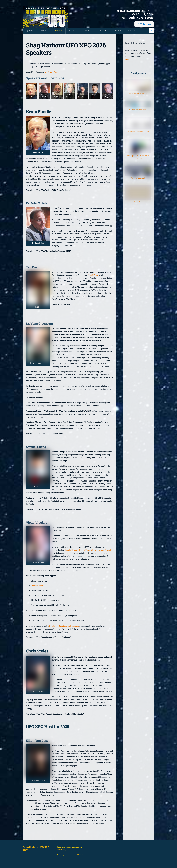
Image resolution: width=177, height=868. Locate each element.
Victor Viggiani (108, 98)
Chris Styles (82, 100)
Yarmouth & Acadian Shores (138, 134)
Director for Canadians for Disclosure (64, 628)
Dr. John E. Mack (71, 553)
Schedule (87, 33)
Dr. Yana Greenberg (70, 98)
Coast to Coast (37, 588)
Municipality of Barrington (138, 112)
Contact (117, 33)
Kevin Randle (32, 100)
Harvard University (105, 553)
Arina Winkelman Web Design (75, 857)
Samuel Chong (95, 98)
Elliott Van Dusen (52, 75)
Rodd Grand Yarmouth (138, 204)
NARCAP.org (93, 278)
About (44, 33)
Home (30, 33)
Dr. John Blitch (44, 98)
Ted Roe (57, 99)
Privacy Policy (61, 852)
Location (102, 33)
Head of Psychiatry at (88, 553)
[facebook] (151, 33)
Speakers (58, 33)
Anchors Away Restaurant (138, 96)
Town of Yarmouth (138, 181)
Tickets (72, 33)
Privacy (131, 33)
